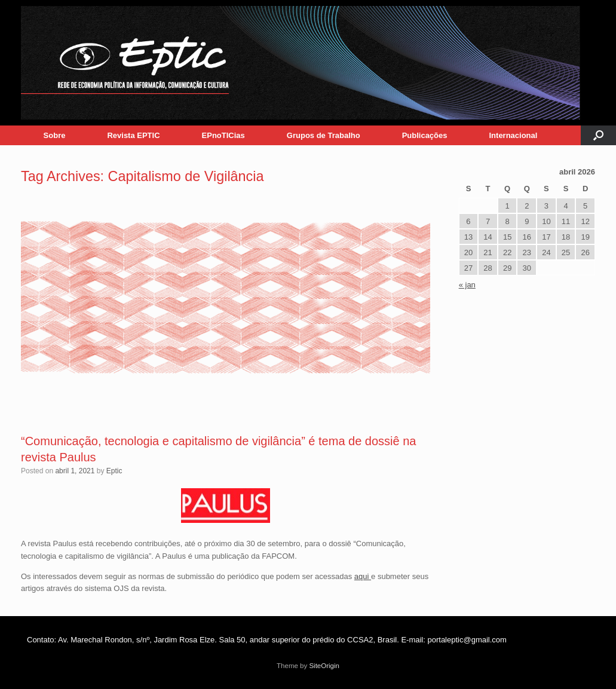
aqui (363, 576)
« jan (467, 285)
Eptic (114, 471)
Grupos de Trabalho (324, 135)
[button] (598, 135)
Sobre (55, 135)
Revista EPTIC (133, 135)
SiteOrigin (324, 666)
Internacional (514, 135)
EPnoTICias (223, 135)
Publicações (425, 135)
